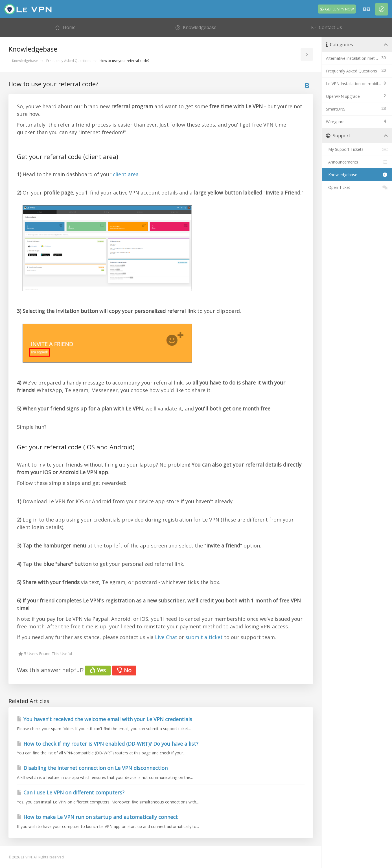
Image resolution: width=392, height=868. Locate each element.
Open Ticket (357, 187)
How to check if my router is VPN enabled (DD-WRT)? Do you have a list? (108, 744)
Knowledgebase (25, 61)
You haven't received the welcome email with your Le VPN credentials (105, 719)
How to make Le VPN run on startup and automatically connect (97, 817)
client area (126, 174)
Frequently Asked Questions (69, 61)
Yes (98, 670)
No (124, 670)
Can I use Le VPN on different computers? (71, 792)
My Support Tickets (357, 149)
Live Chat (166, 637)
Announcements (357, 162)
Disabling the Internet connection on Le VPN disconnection (92, 768)
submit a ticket (204, 637)
